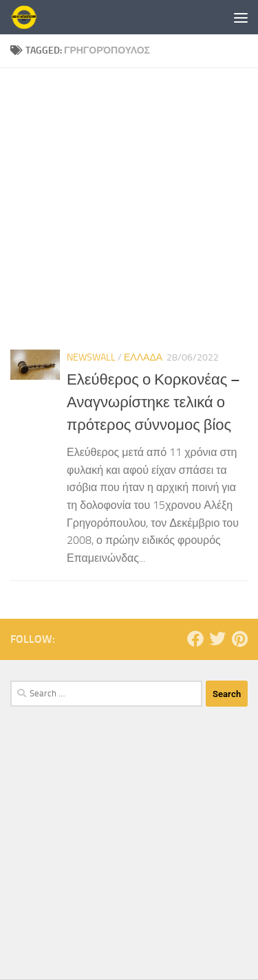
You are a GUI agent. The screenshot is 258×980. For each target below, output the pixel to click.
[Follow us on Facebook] (195, 639)
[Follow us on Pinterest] (239, 639)
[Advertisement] (129, 204)
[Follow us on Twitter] (217, 639)
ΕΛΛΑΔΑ (143, 357)
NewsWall (91, 357)
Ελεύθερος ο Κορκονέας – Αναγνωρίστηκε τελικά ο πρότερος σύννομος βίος (153, 402)
